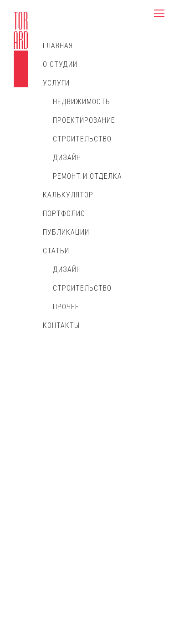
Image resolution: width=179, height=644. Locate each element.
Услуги (56, 83)
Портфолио (64, 214)
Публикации (66, 232)
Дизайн (67, 158)
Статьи (56, 251)
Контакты (61, 325)
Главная (58, 46)
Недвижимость (82, 102)
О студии (60, 64)
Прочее (66, 307)
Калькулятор (68, 195)
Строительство (82, 139)
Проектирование (84, 120)
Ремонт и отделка (87, 176)
